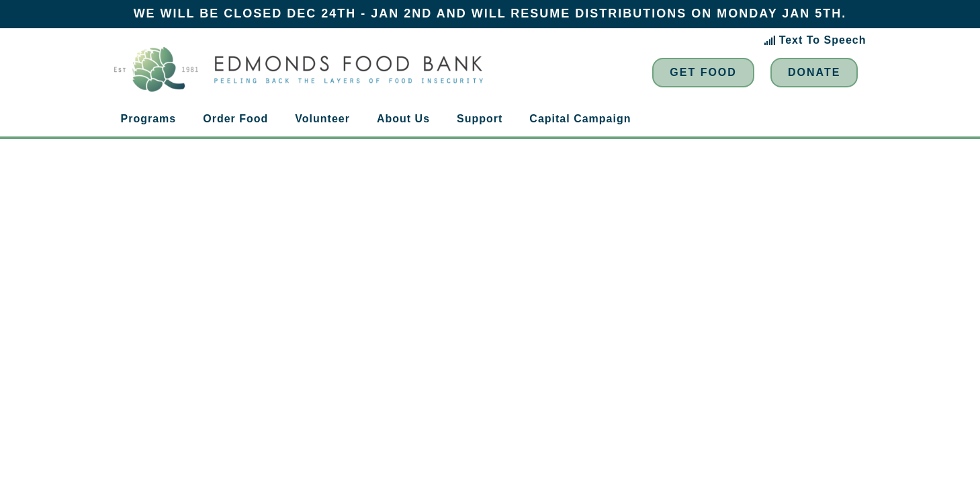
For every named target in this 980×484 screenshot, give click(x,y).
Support (480, 119)
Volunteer (322, 119)
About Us (403, 119)
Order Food (235, 119)
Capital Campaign (580, 119)
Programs (149, 119)
